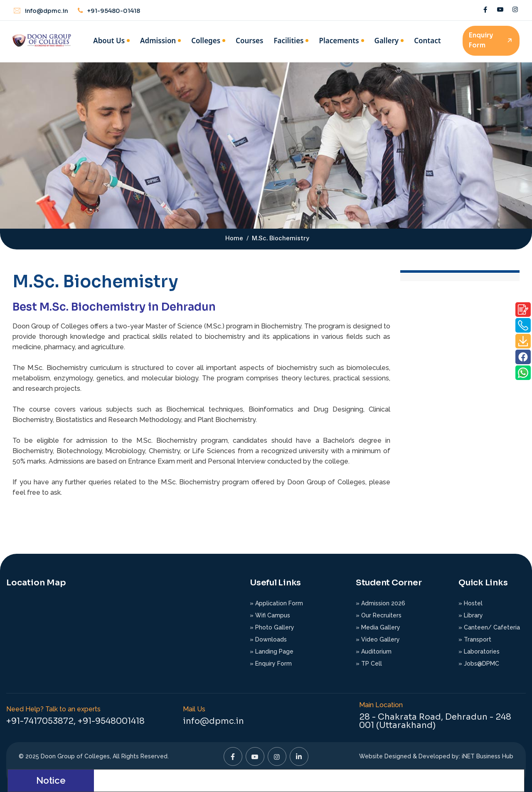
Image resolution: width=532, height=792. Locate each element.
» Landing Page (272, 651)
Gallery (387, 41)
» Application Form (276, 603)
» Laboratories (479, 651)
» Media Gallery (378, 627)
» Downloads (268, 639)
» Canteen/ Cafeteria (489, 627)
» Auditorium (374, 651)
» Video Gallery (378, 639)
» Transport (475, 639)
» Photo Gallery (272, 627)
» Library (471, 615)
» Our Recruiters (379, 615)
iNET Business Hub (488, 756)
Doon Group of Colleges (75, 756)
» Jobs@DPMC (479, 664)
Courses (249, 41)
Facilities (288, 41)
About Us (109, 41)
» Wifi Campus (270, 615)
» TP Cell (369, 664)
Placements (339, 41)
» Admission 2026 (381, 603)
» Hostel (470, 603)
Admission (158, 41)
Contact (427, 41)
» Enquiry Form (271, 664)
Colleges (206, 41)
